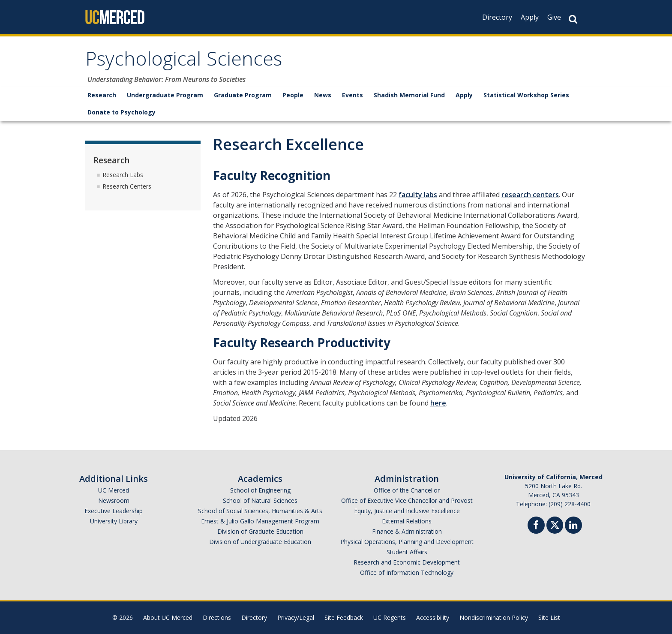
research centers (530, 195)
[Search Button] (573, 19)
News (323, 95)
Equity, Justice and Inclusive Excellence (407, 511)
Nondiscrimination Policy (494, 617)
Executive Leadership (114, 511)
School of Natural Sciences (260, 500)
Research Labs (123, 175)
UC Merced (114, 490)
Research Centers (127, 186)
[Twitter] (555, 524)
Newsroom (114, 500)
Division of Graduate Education (260, 531)
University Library (114, 521)
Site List (549, 617)
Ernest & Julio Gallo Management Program (260, 521)
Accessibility (433, 617)
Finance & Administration (407, 531)
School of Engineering (260, 490)
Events (352, 95)
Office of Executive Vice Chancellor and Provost (407, 500)
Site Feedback (344, 617)
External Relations (407, 521)
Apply (530, 17)
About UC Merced (168, 617)
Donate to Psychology (121, 112)
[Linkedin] (573, 526)
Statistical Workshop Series (526, 95)
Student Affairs (407, 552)
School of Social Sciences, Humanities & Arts (260, 511)
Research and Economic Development (407, 562)
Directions (217, 617)
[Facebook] (536, 526)
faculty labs (418, 195)
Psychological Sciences (184, 62)
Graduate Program (243, 95)
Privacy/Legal (296, 617)
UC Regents (390, 617)
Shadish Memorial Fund (409, 95)
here (438, 403)
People (293, 95)
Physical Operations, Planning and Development (407, 542)
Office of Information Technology (407, 572)
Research (102, 95)
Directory (497, 17)
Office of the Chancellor (407, 490)
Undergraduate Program (165, 95)
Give (554, 17)
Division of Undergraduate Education (260, 542)
